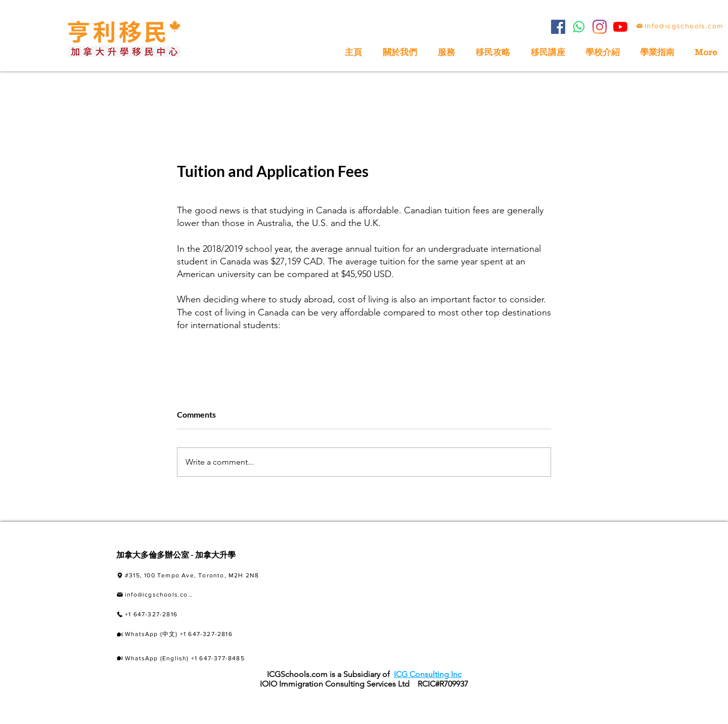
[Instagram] (600, 27)
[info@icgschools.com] (679, 26)
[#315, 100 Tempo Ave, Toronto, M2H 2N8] (207, 575)
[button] (657, 52)
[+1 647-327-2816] (175, 614)
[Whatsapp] (579, 27)
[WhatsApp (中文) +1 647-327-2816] (196, 634)
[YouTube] (620, 27)
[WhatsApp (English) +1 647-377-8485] (194, 659)
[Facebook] (558, 27)
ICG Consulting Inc (428, 674)
